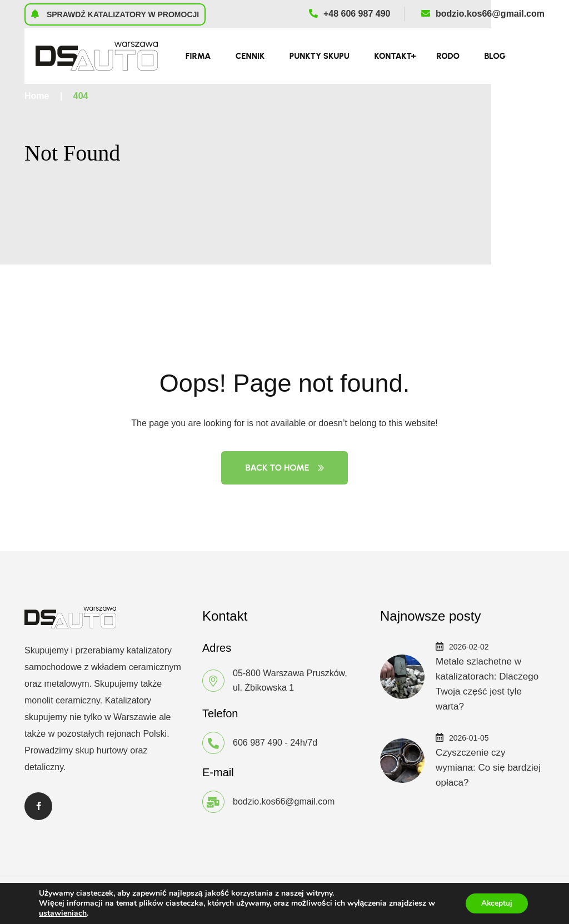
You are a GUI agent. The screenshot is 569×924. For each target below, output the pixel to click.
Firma (198, 56)
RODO (448, 56)
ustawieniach (63, 913)
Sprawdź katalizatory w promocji (115, 14)
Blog (495, 56)
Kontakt (393, 56)
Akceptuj (495, 903)
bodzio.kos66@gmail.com (483, 14)
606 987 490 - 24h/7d (275, 743)
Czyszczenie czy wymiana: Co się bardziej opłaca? (488, 768)
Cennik (250, 56)
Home (37, 96)
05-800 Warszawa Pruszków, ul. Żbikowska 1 (290, 680)
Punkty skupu (320, 56)
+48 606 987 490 (350, 14)
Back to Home (284, 468)
